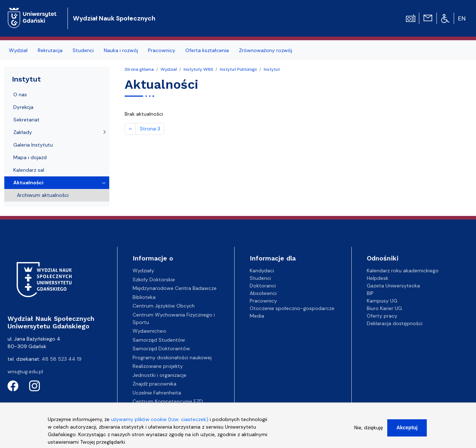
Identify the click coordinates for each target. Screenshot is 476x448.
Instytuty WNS (198, 69)
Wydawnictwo (149, 331)
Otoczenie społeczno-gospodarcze (292, 308)
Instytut (272, 69)
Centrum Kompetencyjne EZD (168, 401)
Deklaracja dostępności (395, 323)
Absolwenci (263, 293)
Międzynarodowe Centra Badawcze (175, 288)
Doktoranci (263, 286)
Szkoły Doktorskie (154, 280)
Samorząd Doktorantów (161, 348)
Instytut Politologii (238, 69)
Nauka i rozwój (121, 50)
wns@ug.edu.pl (25, 371)
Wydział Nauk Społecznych (114, 18)
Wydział (18, 50)
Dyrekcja (23, 107)
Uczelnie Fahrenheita (157, 393)
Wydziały (143, 271)
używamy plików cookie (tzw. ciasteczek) (160, 423)
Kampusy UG (382, 301)
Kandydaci (262, 271)
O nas (20, 94)
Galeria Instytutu (33, 145)
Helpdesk (378, 278)
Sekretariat (26, 120)
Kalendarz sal (29, 170)
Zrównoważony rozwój (265, 50)
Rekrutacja (50, 50)
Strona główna (139, 69)
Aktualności (28, 183)
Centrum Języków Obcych (164, 306)
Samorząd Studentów (159, 340)
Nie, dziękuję (369, 431)
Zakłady (23, 132)
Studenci (83, 50)
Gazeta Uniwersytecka (393, 286)
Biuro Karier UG (384, 308)
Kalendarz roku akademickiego (403, 271)
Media (257, 316)
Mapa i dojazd (30, 157)
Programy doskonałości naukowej (172, 357)
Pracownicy (162, 50)
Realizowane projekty (158, 366)
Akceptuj (407, 431)
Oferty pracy (382, 316)
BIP (370, 293)
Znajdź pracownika (154, 384)
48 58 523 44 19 (62, 359)
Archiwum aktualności (43, 195)
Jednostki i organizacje (160, 375)
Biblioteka (144, 297)
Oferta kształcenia (207, 50)
